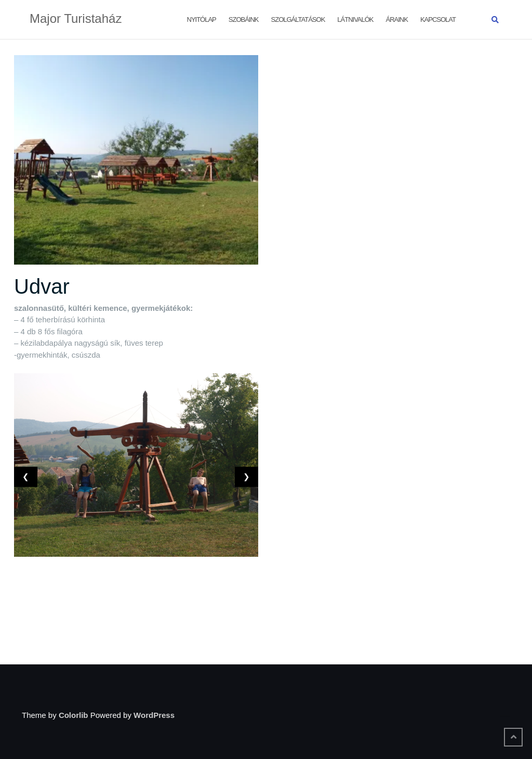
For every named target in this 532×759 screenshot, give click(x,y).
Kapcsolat (438, 19)
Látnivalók (355, 19)
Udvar (42, 286)
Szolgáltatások (298, 19)
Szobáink (244, 19)
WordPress (154, 715)
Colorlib (74, 715)
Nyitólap (202, 19)
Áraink (397, 19)
